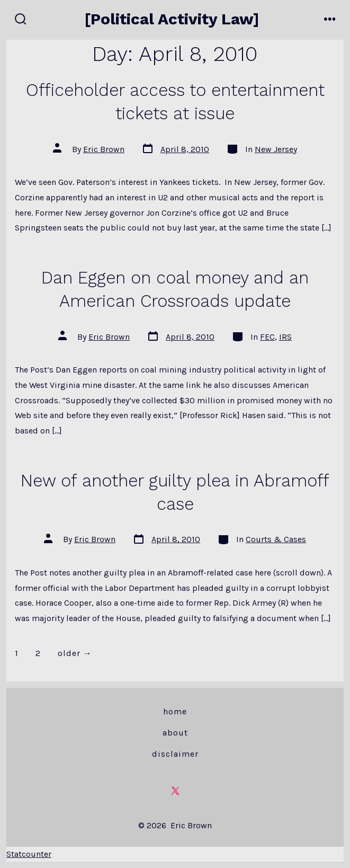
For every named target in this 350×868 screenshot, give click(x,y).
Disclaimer (175, 754)
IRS (285, 337)
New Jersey (276, 149)
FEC (267, 337)
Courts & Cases (276, 539)
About (175, 733)
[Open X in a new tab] (175, 791)
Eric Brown (104, 149)
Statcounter (29, 854)
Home (175, 711)
